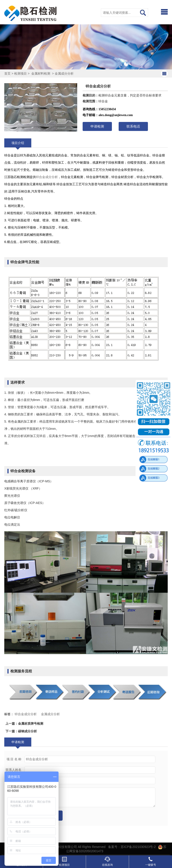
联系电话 (133, 126)
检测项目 (20, 73)
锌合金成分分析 (47, 177)
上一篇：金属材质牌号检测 (24, 724)
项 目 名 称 (14, 759)
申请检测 (97, 126)
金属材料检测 (41, 73)
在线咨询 (107, 861)
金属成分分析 (64, 73)
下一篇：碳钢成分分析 (21, 731)
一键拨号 (151, 861)
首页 (7, 73)
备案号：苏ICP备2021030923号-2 (132, 847)
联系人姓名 (14, 770)
